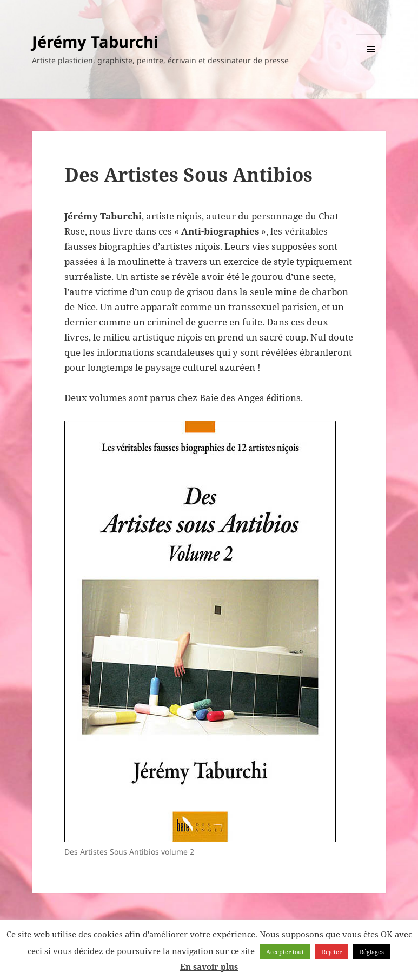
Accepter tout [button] (285, 952)
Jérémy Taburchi (95, 41)
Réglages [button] (372, 952)
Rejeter (332, 952)
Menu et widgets (371, 64)
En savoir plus (209, 966)
